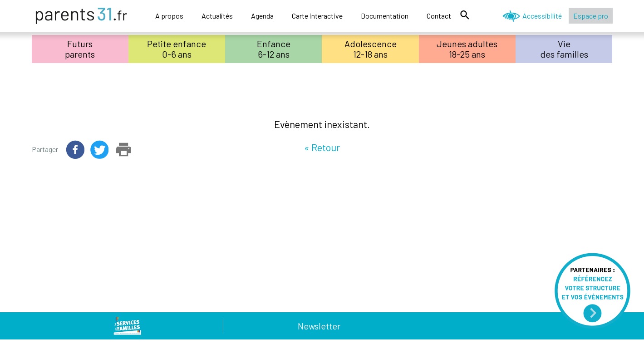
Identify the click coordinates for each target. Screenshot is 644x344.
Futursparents (80, 49)
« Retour (322, 147)
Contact (439, 16)
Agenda (262, 16)
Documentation (385, 16)
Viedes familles (564, 49)
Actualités (217, 16)
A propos (169, 16)
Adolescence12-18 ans (371, 49)
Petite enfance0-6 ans (177, 49)
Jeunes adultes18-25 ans (467, 49)
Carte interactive (317, 16)
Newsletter (319, 326)
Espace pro (591, 16)
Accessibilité (542, 16)
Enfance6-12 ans (274, 49)
